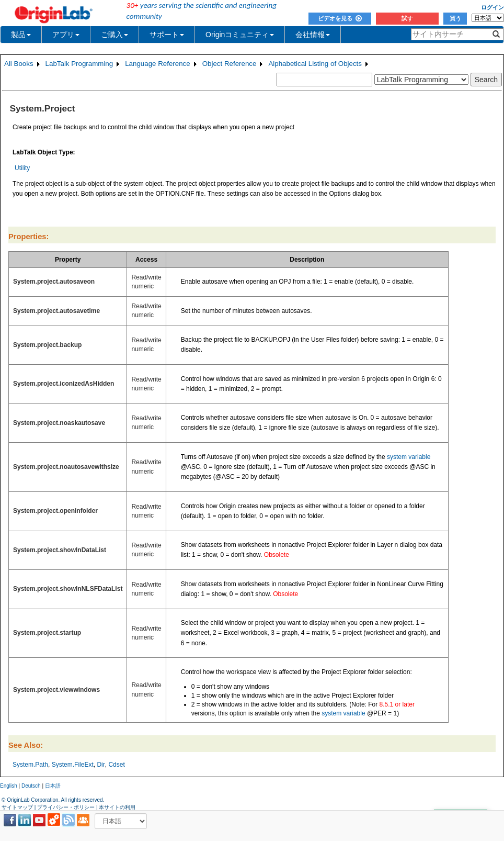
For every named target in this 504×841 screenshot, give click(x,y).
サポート (167, 35)
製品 (21, 35)
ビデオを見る (340, 18)
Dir (101, 765)
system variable (409, 457)
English (9, 786)
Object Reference (230, 64)
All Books (19, 64)
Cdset (116, 765)
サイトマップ (17, 807)
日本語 (53, 786)
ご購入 (114, 35)
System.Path (30, 765)
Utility (22, 168)
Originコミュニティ (240, 35)
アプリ (66, 35)
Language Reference (158, 64)
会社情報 (313, 35)
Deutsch (31, 786)
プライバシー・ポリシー (66, 807)
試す (407, 18)
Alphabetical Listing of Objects (315, 64)
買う (455, 18)
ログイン (492, 7)
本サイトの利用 (117, 807)
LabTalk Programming (79, 64)
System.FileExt (73, 765)
